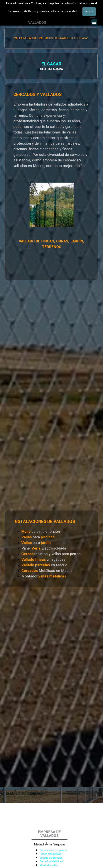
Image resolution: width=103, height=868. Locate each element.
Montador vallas (49, 865)
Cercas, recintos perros (53, 850)
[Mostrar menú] (94, 22)
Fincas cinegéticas (50, 854)
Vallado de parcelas (51, 858)
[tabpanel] (51, 549)
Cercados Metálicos (51, 861)
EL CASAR (17, 64)
